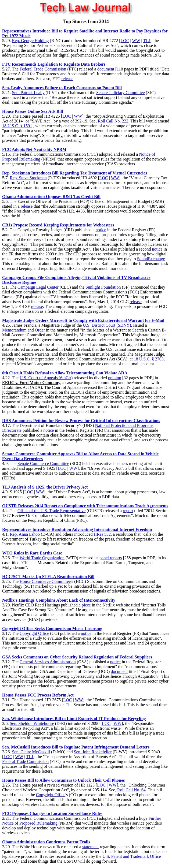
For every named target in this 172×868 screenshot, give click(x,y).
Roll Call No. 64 (131, 790)
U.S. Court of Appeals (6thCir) (46, 378)
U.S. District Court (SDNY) (107, 325)
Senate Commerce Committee (43, 463)
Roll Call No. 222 (113, 121)
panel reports (111, 558)
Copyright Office (34, 633)
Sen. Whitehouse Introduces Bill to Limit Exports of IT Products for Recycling (74, 719)
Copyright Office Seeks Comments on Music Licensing (52, 629)
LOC (125, 41)
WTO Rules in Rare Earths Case (32, 553)
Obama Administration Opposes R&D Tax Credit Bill (51, 197)
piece (86, 605)
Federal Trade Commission (43, 69)
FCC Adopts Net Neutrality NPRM (34, 149)
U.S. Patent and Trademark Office (132, 856)
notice (101, 230)
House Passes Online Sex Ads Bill (33, 111)
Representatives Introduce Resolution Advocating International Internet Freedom (77, 529)
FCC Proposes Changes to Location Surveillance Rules (52, 813)
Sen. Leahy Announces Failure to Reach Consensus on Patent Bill (62, 88)
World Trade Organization (42, 558)
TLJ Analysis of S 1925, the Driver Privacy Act (45, 487)
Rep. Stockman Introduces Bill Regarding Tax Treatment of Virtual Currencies (75, 173)
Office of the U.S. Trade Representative (51, 511)
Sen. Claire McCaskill (31, 752)
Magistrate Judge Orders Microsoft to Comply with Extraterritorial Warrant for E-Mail (83, 320)
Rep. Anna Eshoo (25, 534)
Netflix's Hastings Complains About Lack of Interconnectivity (59, 600)
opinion (115, 378)
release (67, 79)
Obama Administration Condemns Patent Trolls (46, 842)
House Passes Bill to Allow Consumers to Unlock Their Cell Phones (63, 780)
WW (136, 41)
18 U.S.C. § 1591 (17, 126)
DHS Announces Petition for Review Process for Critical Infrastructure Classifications (81, 421)
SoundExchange (151, 259)
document (106, 69)
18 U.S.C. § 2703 (149, 359)
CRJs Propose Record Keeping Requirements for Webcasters (58, 225)
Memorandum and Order (24, 330)
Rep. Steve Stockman (28, 178)
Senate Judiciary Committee (120, 93)
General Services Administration (48, 662)
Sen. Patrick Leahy (28, 93)
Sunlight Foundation (103, 287)
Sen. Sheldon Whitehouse (32, 723)
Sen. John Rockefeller (93, 752)
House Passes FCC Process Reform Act (38, 695)
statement (90, 847)
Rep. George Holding (30, 41)
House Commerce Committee (45, 581)
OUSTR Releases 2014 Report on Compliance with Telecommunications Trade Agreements (85, 506)
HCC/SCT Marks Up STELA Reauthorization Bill (48, 577)
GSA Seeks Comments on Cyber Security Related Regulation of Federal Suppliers (77, 657)
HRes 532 (102, 534)
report (128, 511)
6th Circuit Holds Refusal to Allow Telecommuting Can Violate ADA (65, 373)
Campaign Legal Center (38, 287)
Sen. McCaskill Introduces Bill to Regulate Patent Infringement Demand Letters (76, 747)
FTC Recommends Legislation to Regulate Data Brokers (54, 64)
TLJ (146, 41)
